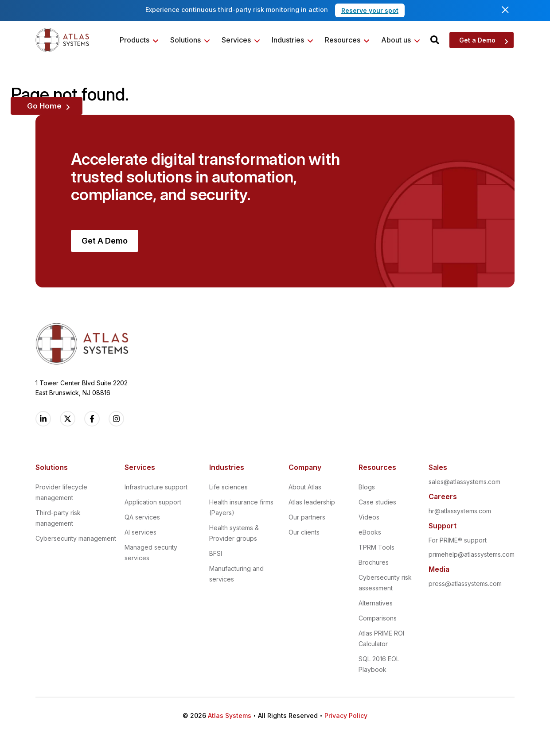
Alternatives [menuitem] (376, 603)
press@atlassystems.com (465, 583)
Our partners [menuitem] (307, 517)
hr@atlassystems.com (460, 511)
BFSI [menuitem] (216, 553)
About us (396, 40)
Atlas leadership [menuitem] (312, 502)
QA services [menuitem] (142, 517)
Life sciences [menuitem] (228, 487)
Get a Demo (477, 40)
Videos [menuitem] (369, 517)
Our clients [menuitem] (304, 532)
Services (236, 40)
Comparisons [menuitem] (378, 618)
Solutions (185, 40)
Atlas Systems (230, 715)
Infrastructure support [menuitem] (156, 487)
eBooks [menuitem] (370, 532)
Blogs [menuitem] (367, 487)
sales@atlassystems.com (464, 482)
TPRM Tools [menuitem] (376, 547)
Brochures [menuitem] (374, 562)
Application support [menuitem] (153, 502)
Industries (288, 40)
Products (135, 40)
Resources (343, 40)
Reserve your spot (370, 10)
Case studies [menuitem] (377, 502)
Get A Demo (105, 241)
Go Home (44, 106)
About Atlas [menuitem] (305, 487)
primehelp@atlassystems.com (472, 554)
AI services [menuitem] (140, 532)
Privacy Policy (346, 715)
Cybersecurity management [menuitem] (76, 538)
